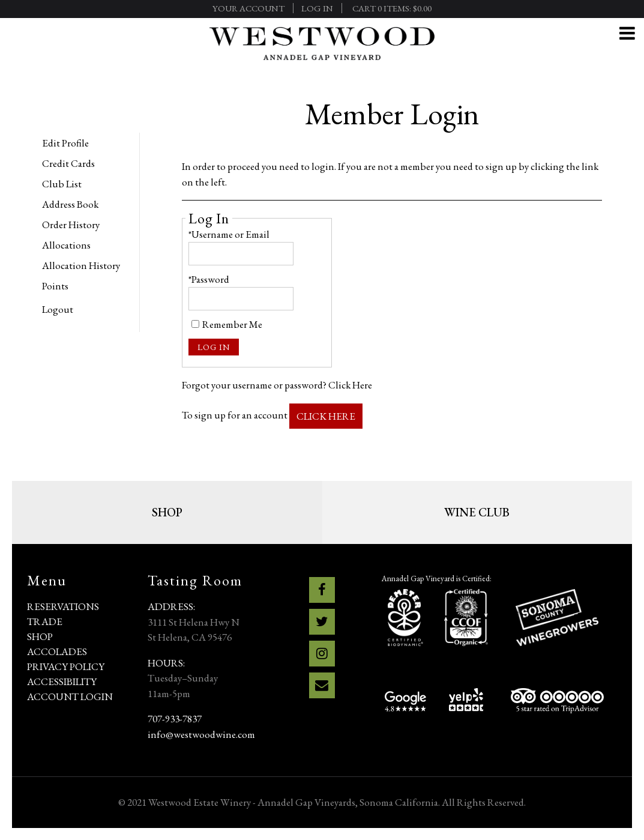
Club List (62, 184)
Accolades (57, 651)
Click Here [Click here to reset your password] (350, 385)
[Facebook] (322, 590)
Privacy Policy (66, 666)
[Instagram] (322, 654)
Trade (45, 621)
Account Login (70, 696)
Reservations (63, 606)
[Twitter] (322, 622)
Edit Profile (65, 143)
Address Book (70, 204)
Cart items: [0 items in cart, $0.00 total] (392, 8)
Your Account (248, 8)
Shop (167, 512)
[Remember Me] (195, 324)
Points (55, 286)
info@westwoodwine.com (201, 734)
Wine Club (477, 512)
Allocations (66, 245)
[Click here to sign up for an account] (326, 416)
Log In (317, 8)
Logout (58, 309)
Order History (71, 225)
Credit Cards (68, 163)
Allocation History (81, 265)
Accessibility (62, 681)
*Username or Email (229, 234)
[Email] (322, 685)
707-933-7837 (175, 719)
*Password (209, 279)
